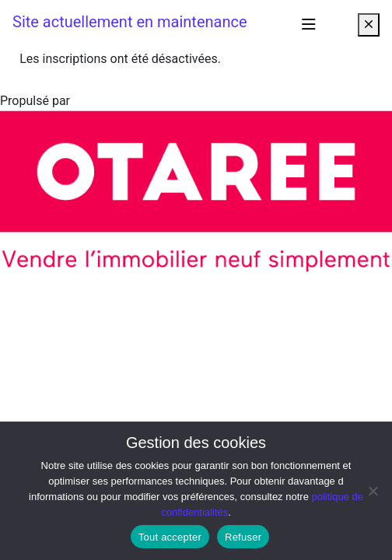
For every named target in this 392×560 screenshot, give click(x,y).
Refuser (243, 537)
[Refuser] (373, 491)
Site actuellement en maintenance (130, 22)
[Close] (369, 25)
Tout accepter (170, 537)
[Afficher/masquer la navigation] (309, 25)
